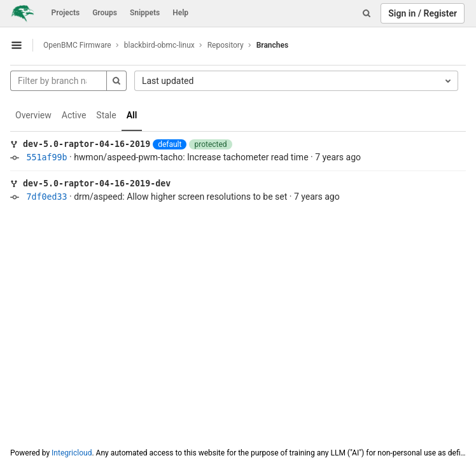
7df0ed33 (46, 197)
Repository (226, 45)
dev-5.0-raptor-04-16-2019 (87, 144)
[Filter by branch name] (59, 81)
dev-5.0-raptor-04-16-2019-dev (97, 184)
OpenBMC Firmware (77, 45)
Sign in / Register (423, 13)
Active (74, 115)
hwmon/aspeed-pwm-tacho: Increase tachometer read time (191, 157)
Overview (33, 115)
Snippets (145, 13)
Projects (66, 13)
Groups (105, 13)
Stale (106, 115)
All (132, 115)
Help (180, 13)
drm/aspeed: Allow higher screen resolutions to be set (180, 197)
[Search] (367, 13)
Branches (272, 45)
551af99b (46, 157)
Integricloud (72, 453)
